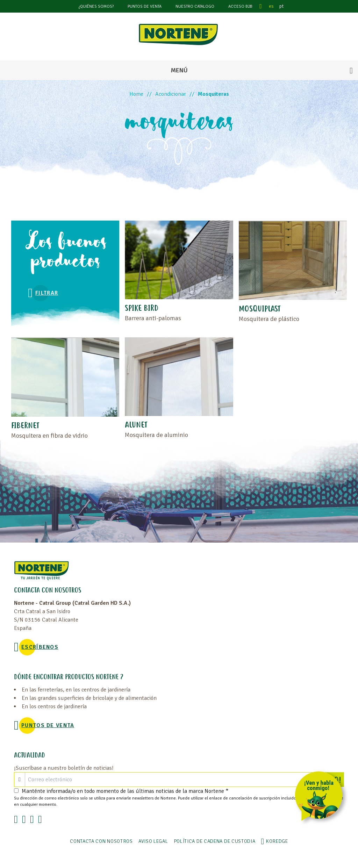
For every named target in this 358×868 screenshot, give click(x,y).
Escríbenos (40, 647)
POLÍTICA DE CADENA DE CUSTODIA (215, 841)
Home (136, 94)
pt (281, 6)
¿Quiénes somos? (96, 6)
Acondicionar (171, 94)
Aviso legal (153, 841)
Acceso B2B (240, 6)
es (271, 6)
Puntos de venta (145, 6)
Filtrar (47, 293)
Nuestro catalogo (195, 6)
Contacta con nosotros (101, 841)
